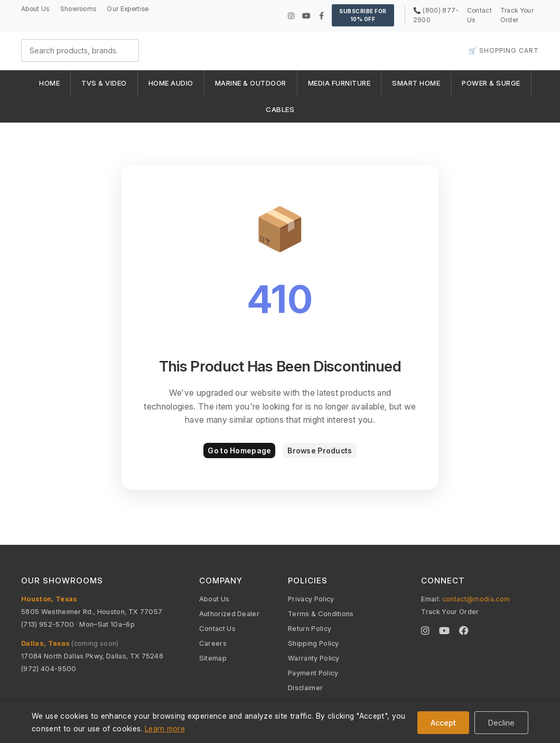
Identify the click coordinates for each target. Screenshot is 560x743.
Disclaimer (305, 688)
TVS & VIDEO (104, 83)
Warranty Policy (314, 658)
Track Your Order (450, 611)
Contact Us (217, 628)
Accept (443, 723)
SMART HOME (416, 83)
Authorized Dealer (229, 614)
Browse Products (320, 451)
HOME (49, 83)
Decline (501, 723)
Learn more (165, 728)
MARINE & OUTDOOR (251, 83)
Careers (213, 643)
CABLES (280, 109)
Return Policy (310, 628)
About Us (35, 9)
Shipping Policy (314, 643)
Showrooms (78, 9)
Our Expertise (128, 9)
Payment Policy (313, 673)
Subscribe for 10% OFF (363, 15)
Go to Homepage (239, 451)
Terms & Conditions (321, 614)
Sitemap (213, 658)
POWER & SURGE (491, 83)
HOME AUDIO (171, 83)
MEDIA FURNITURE (339, 83)
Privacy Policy (311, 599)
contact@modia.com (476, 599)
